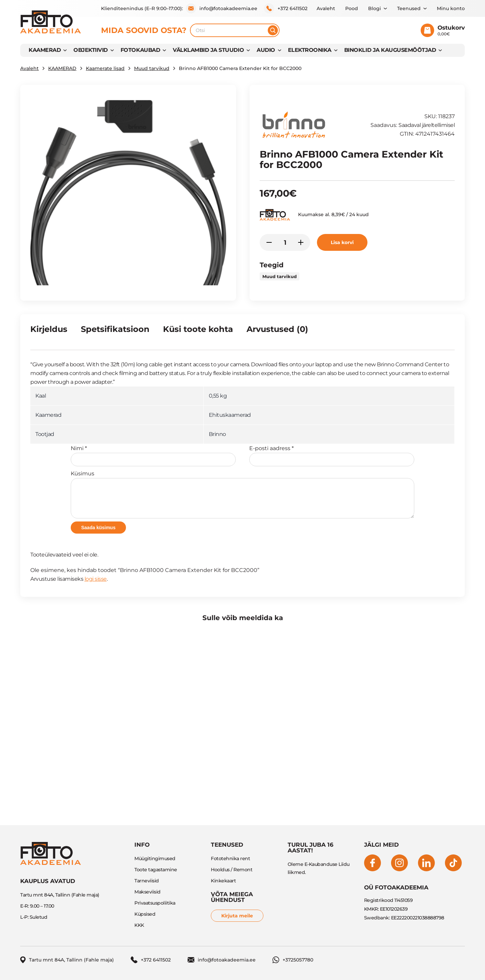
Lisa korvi (342, 242)
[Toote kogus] (285, 242)
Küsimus (243, 494)
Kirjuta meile (237, 916)
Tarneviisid (147, 881)
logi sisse (96, 579)
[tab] (49, 332)
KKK (139, 925)
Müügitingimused (155, 858)
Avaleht (326, 8)
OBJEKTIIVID (91, 50)
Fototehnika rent (230, 858)
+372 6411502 (286, 8)
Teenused (409, 8)
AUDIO (266, 50)
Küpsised (145, 914)
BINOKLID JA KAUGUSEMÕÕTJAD (390, 50)
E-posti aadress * (332, 456)
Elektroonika (310, 50)
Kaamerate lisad (105, 68)
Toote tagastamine (156, 870)
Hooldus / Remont (232, 870)
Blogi (375, 8)
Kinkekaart (223, 881)
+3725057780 (293, 960)
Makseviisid (148, 892)
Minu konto (451, 8)
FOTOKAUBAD (140, 50)
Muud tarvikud (152, 68)
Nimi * (153, 456)
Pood (352, 8)
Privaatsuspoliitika (155, 903)
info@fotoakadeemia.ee (222, 8)
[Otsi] (273, 30)
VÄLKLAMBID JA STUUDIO (208, 50)
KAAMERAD (45, 50)
